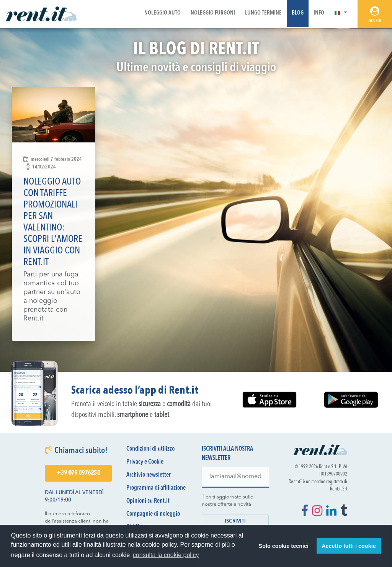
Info (319, 13)
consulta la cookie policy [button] (166, 555)
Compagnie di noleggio (153, 514)
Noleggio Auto (163, 13)
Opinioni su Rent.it (148, 501)
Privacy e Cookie (145, 462)
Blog (298, 13)
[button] (341, 13)
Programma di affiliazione (156, 488)
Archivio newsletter (149, 475)
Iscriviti (235, 521)
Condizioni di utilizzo (150, 449)
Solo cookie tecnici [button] (284, 546)
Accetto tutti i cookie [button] (349, 546)
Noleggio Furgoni (213, 13)
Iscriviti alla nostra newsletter (227, 454)
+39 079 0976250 (78, 473)
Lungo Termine (263, 13)
